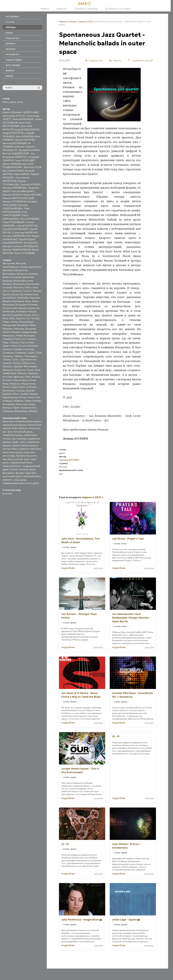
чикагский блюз (32, 476)
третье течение (19, 469)
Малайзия (23, 325)
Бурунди (7, 281)
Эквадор (33, 373)
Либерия (18, 401)
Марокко (8, 329)
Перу (5, 342)
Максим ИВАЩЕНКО (23, 191)
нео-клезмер (19, 439)
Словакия (8, 353)
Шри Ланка (19, 387)
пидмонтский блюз (30, 449)
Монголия (21, 404)
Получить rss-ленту (118, 9)
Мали (32, 325)
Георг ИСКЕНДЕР (25, 160)
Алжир (24, 267)
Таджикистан (28, 408)
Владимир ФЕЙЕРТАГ (15, 157)
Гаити (6, 291)
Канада (32, 311)
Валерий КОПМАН (29, 150)
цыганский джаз (12, 476)
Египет (23, 397)
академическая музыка (28, 421)
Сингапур (29, 349)
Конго (31, 397)
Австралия (9, 263)
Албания (31, 387)
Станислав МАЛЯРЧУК (25, 233)
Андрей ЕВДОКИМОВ (27, 130)
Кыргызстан (23, 318)
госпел (6, 439)
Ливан (6, 322)
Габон (28, 287)
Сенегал (7, 349)
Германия (16, 291)
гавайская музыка (13, 435)
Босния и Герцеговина (15, 380)
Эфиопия (19, 377)
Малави (37, 401)
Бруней (30, 390)
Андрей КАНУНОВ (13, 133)
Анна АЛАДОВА (24, 136)
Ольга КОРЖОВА (29, 219)
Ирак (28, 301)
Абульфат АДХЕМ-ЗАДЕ (25, 112)
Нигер (32, 404)
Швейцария (9, 373)
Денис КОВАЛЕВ (12, 164)
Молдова (30, 329)
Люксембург (26, 322)
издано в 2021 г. (87, 22)
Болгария (16, 277)
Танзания (8, 411)
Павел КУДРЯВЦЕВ (13, 222)
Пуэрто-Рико (10, 346)
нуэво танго (19, 442)
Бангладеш (9, 274)
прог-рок (29, 452)
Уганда (16, 363)
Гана (35, 287)
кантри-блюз (10, 449)
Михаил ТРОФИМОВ (14, 202)
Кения (33, 380)
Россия (23, 346)
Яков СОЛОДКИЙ (25, 253)
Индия (6, 301)
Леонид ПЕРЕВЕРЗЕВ (15, 188)
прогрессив (23, 456)
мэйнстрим (30, 435)
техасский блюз (12, 466)
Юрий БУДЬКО (27, 239)
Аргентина (35, 267)
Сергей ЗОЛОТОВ (27, 226)
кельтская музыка (13, 452)
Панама (31, 339)
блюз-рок (35, 428)
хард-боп (31, 473)
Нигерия (16, 332)
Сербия (18, 349)
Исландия (21, 305)
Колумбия (17, 315)
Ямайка (36, 377)
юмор (9, 76)
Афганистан (21, 270)
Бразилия (28, 277)
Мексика (19, 329)
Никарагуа (9, 336)
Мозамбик (9, 404)
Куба (12, 318)
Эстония (7, 377)
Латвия (35, 318)
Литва (14, 322)
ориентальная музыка (25, 445)
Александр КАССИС (14, 116)
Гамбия (24, 394)
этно (20, 102)
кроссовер (9, 456)
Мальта (7, 387)
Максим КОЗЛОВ (12, 195)
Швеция (22, 373)
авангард (8, 421)
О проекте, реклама (86, 9)
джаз (13, 102)
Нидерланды (29, 332)
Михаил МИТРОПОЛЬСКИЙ (18, 198)
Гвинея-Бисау (10, 397)
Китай (6, 315)
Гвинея (34, 394)
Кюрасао (15, 384)
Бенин (6, 277)
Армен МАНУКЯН (25, 140)
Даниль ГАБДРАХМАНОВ (17, 250)
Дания (15, 294)
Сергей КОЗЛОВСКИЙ (15, 229)
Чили (37, 370)
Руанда (7, 408)
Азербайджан (11, 267)
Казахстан (33, 308)
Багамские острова (14, 390)
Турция (7, 363)
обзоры (73, 22)
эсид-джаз (20, 480)
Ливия (28, 401)
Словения (20, 353)
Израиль (35, 298)
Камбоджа (9, 311)
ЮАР (28, 377)
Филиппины (21, 411)
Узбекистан (28, 363)
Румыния (33, 346)
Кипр (5, 384)
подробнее (68, 568)
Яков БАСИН (31, 243)
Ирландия (8, 305)
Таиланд (8, 356)
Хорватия (20, 370)
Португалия (27, 342)
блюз (6, 102)
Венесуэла (19, 284)
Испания (33, 305)
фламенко (8, 473)
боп (10, 432)
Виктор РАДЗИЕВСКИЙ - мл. (19, 153)
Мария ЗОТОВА (32, 195)
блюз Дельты (20, 428)
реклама (8, 494)
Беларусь (22, 274)
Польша (14, 342)
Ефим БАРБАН (22, 174)
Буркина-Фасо (11, 394)
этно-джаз (32, 483)
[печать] (115, 61)
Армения (8, 270)
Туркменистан (28, 360)
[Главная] (85, 4)
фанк (32, 469)
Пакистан (20, 339)
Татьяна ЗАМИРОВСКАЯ (16, 236)
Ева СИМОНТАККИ (13, 171)
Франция (8, 370)
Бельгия (33, 274)
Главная (44, 9)
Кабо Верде (19, 308)
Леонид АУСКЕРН (30, 184)
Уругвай (18, 366)
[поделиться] (94, 61)
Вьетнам (18, 287)
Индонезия (18, 301)
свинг (27, 459)
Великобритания (23, 281)
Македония (9, 325)
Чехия (30, 370)
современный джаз (14, 483)
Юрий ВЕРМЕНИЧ (12, 243)
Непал (6, 332)
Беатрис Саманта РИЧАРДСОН (20, 246)
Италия (7, 308)
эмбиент (8, 480)
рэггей (19, 459)
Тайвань (18, 356)
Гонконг (27, 291)
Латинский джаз (23, 432)
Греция (37, 291)
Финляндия (30, 366)
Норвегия (8, 339)
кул (4, 432)
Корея (27, 315)
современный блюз (21, 463)
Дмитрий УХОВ (32, 167)
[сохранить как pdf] (140, 61)
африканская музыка (15, 425)
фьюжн (20, 473)
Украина (7, 366)
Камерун (21, 311)
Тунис (15, 360)
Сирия (16, 408)
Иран (35, 301)
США (38, 353)
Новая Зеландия (25, 336)
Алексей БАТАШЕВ (23, 119)
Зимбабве (23, 298)
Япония (33, 411)
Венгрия (7, 284)
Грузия (6, 294)
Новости (62, 9)
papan (6, 112)
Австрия (21, 263)
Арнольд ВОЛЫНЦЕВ (15, 143)
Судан (31, 353)
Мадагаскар (28, 384)
